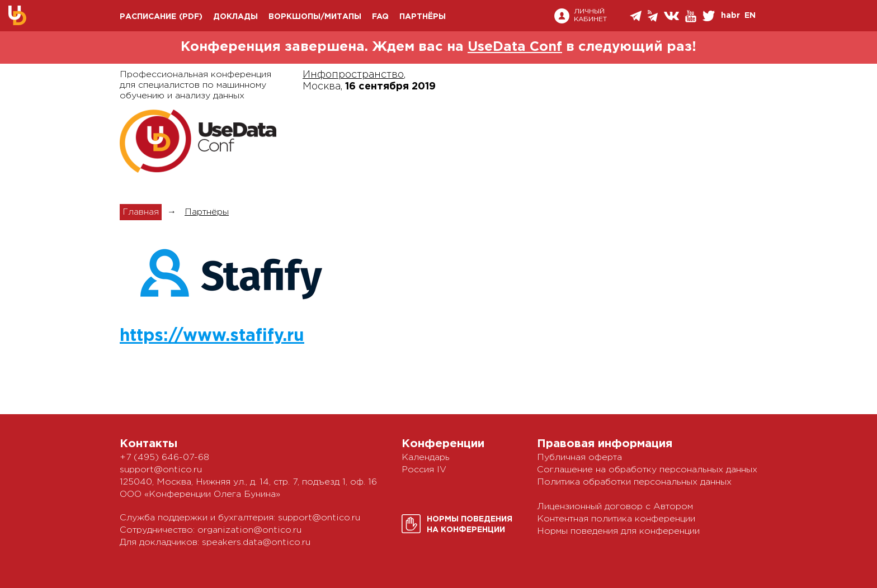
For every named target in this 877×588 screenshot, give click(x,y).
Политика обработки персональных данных (634, 482)
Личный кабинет (590, 16)
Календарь (426, 457)
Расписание (148, 17)
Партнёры (423, 17)
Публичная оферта (579, 457)
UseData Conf (515, 47)
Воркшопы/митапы (315, 17)
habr (730, 16)
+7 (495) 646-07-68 (164, 457)
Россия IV (424, 470)
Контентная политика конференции (616, 519)
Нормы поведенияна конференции (470, 525)
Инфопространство (353, 75)
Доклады (235, 17)
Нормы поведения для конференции (618, 531)
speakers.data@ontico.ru (256, 542)
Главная (141, 212)
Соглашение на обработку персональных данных (647, 470)
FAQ (380, 17)
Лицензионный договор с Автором (615, 507)
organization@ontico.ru (249, 530)
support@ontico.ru (161, 470)
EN (750, 16)
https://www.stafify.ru (212, 336)
